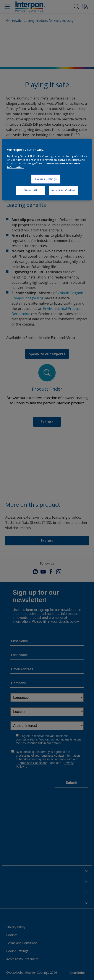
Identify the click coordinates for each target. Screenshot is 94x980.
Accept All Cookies (63, 190)
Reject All (31, 190)
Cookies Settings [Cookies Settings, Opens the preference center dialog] (46, 179)
